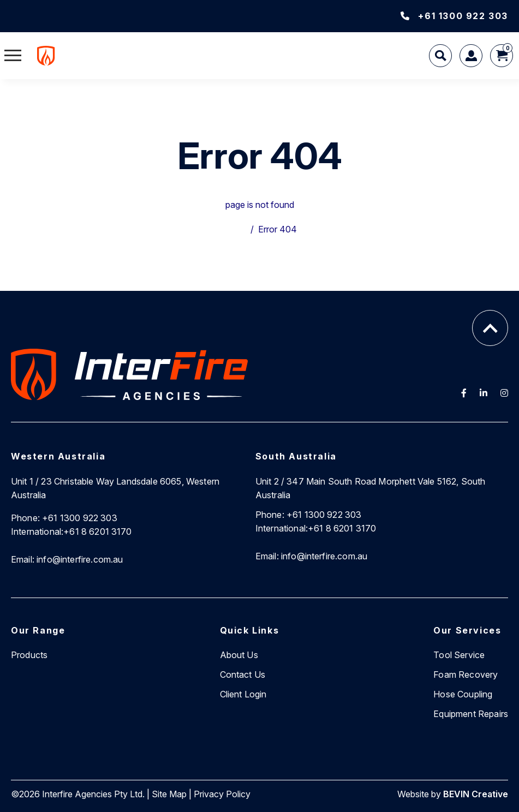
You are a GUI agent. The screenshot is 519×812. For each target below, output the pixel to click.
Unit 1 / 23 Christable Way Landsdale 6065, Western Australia (115, 488)
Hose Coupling (463, 694)
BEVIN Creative (476, 794)
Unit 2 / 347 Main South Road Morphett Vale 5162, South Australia (371, 488)
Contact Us (243, 674)
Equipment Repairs (471, 714)
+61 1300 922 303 (454, 16)
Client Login (243, 694)
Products (29, 655)
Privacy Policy (222, 794)
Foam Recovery (466, 674)
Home (234, 229)
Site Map (169, 794)
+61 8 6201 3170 (71, 532)
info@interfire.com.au (67, 559)
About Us (239, 655)
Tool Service (459, 655)
